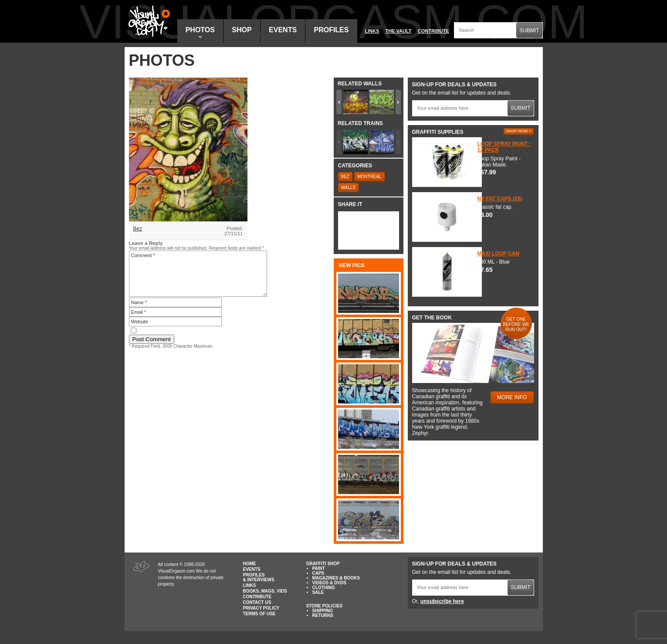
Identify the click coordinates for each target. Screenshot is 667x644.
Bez (138, 229)
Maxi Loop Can (498, 254)
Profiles (331, 30)
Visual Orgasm (148, 21)
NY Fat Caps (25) (500, 199)
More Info (512, 397)
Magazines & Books (336, 578)
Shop (242, 30)
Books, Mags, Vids (265, 591)
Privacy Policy (261, 608)
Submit (529, 31)
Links (372, 31)
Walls (349, 188)
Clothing (324, 588)
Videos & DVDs (329, 583)
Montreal (369, 177)
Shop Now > (518, 131)
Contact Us (257, 602)
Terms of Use (259, 614)
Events (283, 30)
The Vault (398, 31)
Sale (318, 592)
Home (250, 564)
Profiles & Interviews (259, 577)
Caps (318, 573)
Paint (319, 568)
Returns (323, 615)
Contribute (433, 31)
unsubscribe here (442, 601)
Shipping (323, 611)
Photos (200, 32)
